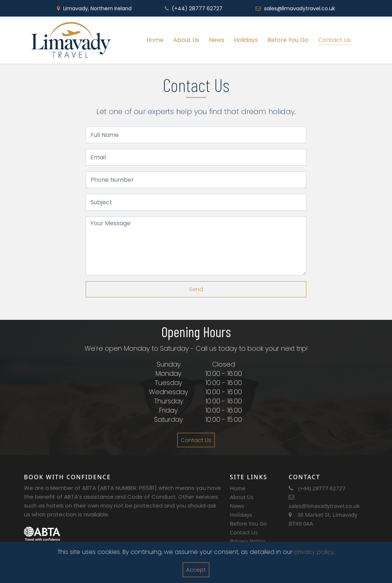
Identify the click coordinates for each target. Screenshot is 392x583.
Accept (196, 570)
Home (155, 40)
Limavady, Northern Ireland (97, 8)
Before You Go (288, 40)
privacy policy (314, 552)
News (217, 40)
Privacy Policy (247, 541)
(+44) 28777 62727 (197, 8)
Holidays (246, 40)
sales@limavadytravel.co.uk (300, 8)
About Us (186, 40)
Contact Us (334, 40)
